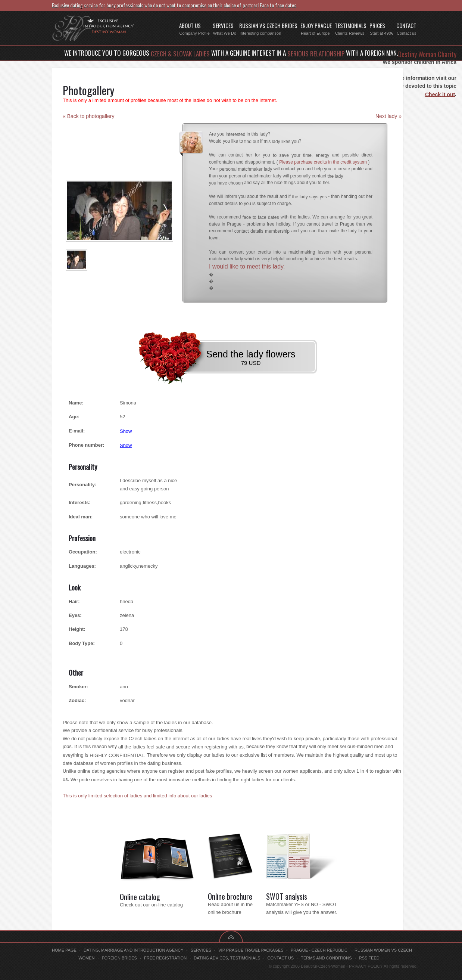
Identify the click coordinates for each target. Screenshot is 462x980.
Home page (64, 950)
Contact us (281, 958)
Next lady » (388, 116)
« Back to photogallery (89, 116)
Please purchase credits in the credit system (323, 162)
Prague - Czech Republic (319, 950)
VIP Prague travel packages (251, 950)
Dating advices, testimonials (227, 958)
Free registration (165, 958)
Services (201, 950)
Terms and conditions (326, 958)
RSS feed (369, 958)
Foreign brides (119, 958)
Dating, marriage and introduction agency (134, 950)
